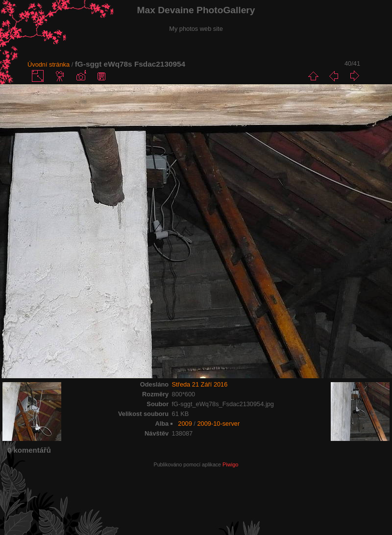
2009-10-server (218, 424)
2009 (185, 424)
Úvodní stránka (49, 64)
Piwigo (230, 464)
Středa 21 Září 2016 (200, 384)
